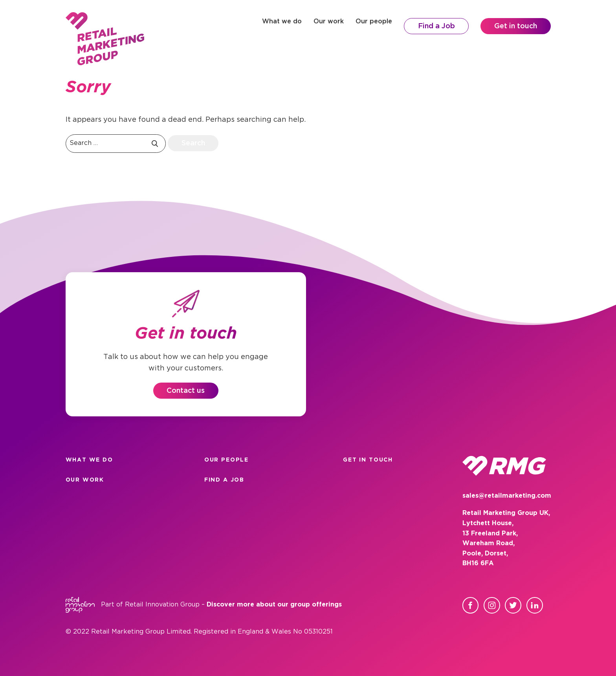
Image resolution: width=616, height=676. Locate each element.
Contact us (186, 391)
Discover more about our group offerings (274, 605)
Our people (374, 26)
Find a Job (436, 26)
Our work (329, 26)
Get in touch (516, 26)
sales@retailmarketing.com (507, 496)
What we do (282, 26)
